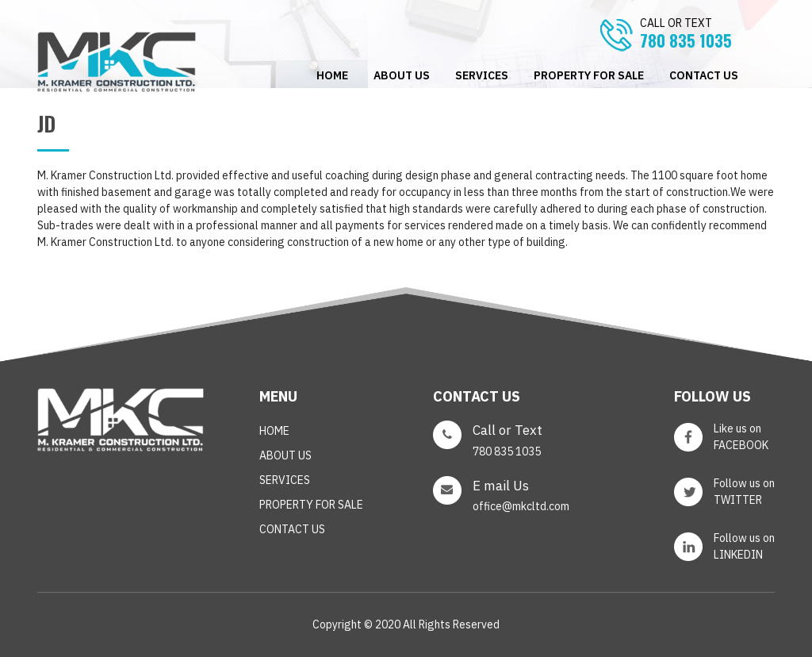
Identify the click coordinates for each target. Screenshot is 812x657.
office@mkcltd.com (521, 506)
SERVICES (482, 75)
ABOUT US (402, 75)
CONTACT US (704, 75)
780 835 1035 (707, 34)
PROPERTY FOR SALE (589, 75)
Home (332, 75)
